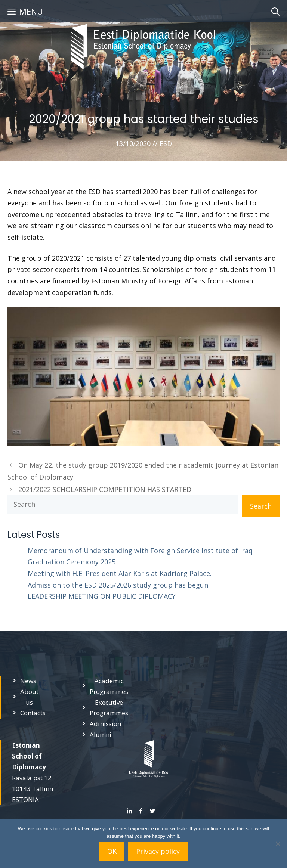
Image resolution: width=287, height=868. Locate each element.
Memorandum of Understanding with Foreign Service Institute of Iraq (140, 551)
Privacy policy (158, 851)
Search (261, 506)
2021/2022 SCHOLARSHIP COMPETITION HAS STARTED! (106, 489)
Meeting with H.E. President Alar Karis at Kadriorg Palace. (120, 573)
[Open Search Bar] (275, 11)
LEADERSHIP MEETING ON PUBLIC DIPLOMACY (102, 596)
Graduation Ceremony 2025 (72, 562)
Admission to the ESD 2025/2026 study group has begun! (119, 585)
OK (112, 851)
